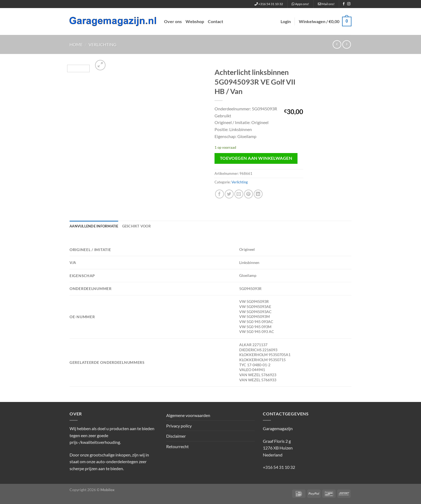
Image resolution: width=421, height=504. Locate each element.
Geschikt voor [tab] (137, 226)
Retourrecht (177, 446)
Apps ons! (300, 4)
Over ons (173, 21)
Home (76, 44)
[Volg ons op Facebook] (344, 4)
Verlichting (103, 44)
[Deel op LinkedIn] (258, 194)
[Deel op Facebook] (219, 194)
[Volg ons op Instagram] (349, 4)
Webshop (195, 21)
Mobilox (108, 490)
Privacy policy (179, 426)
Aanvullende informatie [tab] (94, 226)
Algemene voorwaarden (188, 415)
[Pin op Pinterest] (248, 194)
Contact (215, 21)
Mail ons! (326, 4)
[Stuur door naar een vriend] (239, 194)
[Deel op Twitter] (229, 194)
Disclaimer (176, 436)
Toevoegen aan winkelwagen (256, 158)
